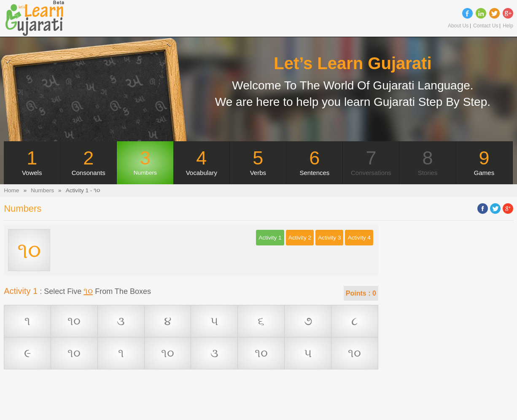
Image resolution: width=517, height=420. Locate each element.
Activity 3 (329, 238)
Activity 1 (270, 238)
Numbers (42, 190)
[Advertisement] (191, 401)
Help (508, 26)
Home (11, 190)
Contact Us (486, 26)
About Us (458, 26)
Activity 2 (300, 238)
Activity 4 (359, 238)
